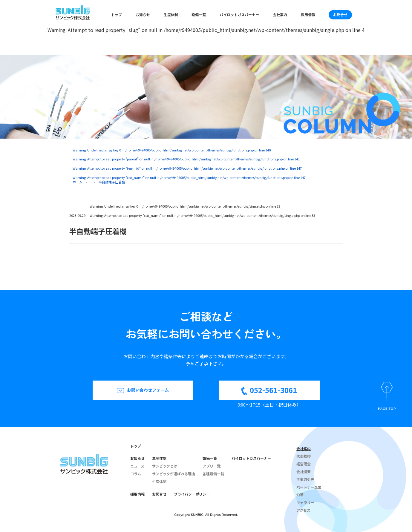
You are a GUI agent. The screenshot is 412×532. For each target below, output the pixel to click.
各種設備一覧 (213, 474)
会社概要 (304, 472)
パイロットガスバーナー (239, 14)
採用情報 (308, 14)
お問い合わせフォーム (148, 390)
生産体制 (171, 14)
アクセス (303, 510)
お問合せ (340, 14)
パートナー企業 (309, 487)
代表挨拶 (304, 456)
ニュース (137, 466)
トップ (117, 14)
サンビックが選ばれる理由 (174, 474)
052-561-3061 (273, 390)
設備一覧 (199, 14)
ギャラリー (305, 502)
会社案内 (280, 14)
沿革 (300, 495)
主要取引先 (305, 479)
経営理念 (304, 464)
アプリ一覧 (212, 466)
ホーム (78, 182)
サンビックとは (165, 466)
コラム (136, 474)
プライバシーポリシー (192, 494)
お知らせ (143, 14)
